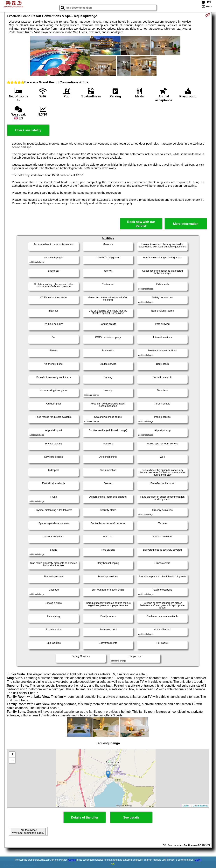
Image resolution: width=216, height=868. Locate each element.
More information (186, 224)
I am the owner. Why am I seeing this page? (28, 831)
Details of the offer (85, 817)
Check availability (28, 130)
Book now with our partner (141, 224)
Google (72, 860)
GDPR (198, 860)
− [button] (12, 760)
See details (131, 817)
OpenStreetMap (200, 806)
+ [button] (12, 755)
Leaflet (186, 806)
